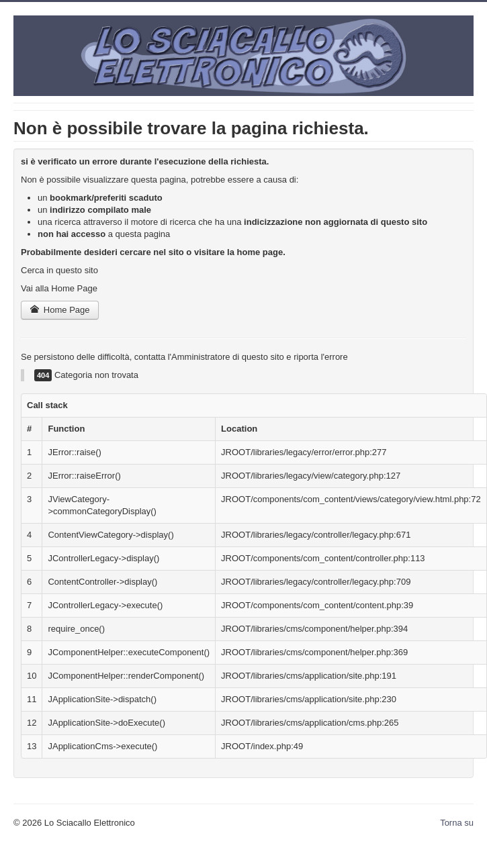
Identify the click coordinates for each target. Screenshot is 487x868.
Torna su (457, 823)
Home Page (60, 310)
